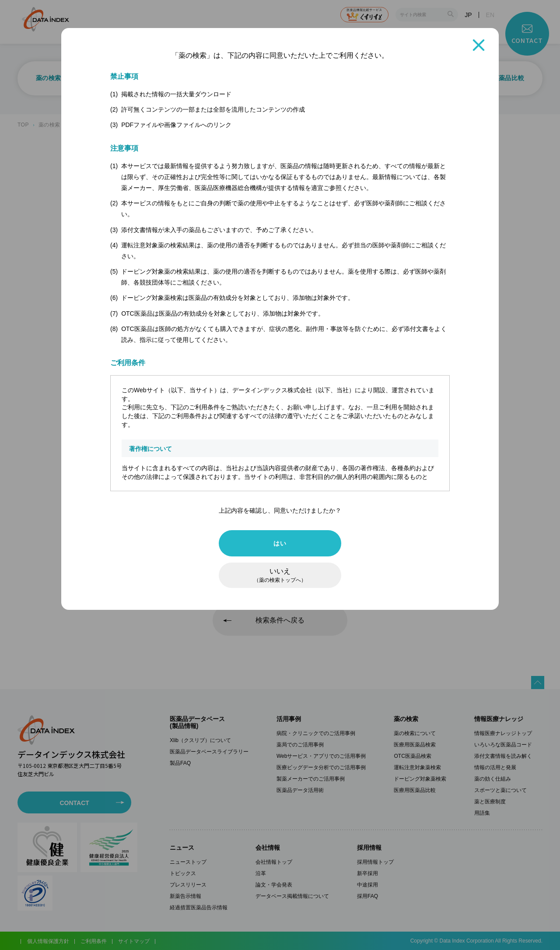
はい (280, 543)
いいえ (280, 575)
